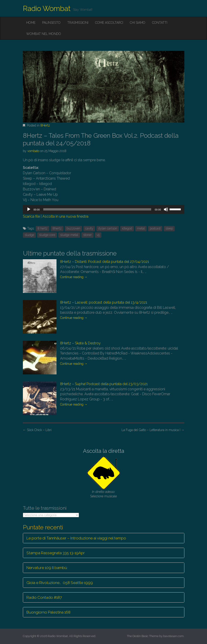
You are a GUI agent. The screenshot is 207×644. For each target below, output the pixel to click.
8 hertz (42, 228)
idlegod (127, 228)
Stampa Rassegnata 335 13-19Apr (56, 553)
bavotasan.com (173, 636)
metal (141, 228)
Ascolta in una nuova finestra (65, 216)
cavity (89, 228)
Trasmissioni (78, 23)
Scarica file (31, 216)
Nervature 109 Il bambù (47, 568)
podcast (155, 228)
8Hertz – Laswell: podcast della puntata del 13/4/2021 (104, 302)
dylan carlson (108, 228)
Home (31, 23)
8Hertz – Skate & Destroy (80, 343)
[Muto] (166, 209)
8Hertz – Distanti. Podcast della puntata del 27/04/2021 (105, 262)
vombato (33, 151)
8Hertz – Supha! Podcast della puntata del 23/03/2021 (104, 384)
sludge (29, 235)
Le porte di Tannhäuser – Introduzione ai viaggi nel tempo (76, 538)
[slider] (97, 209)
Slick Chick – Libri (37, 430)
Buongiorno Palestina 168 (48, 612)
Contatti (160, 23)
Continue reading (74, 277)
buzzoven (73, 228)
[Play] (29, 209)
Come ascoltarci (109, 23)
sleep (169, 228)
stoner (87, 235)
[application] (104, 209)
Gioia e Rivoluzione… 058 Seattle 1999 (60, 583)
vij (98, 235)
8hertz (57, 228)
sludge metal (69, 235)
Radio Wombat (47, 8)
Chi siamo (138, 23)
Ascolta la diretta (104, 451)
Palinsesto (51, 23)
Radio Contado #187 (44, 597)
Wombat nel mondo (44, 34)
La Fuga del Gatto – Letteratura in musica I (153, 430)
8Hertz (45, 125)
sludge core (47, 235)
